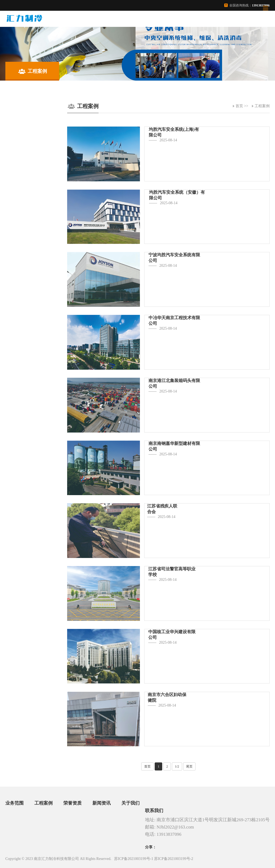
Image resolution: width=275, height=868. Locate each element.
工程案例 (262, 106)
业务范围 (15, 803)
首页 (239, 106)
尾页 (189, 766)
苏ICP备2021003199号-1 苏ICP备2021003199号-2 (154, 859)
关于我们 (131, 803)
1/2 (177, 766)
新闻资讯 (102, 803)
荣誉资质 (73, 803)
